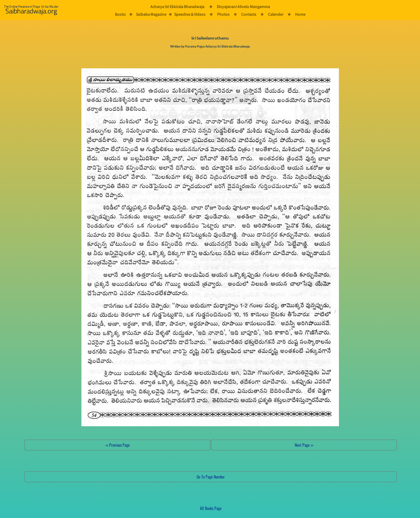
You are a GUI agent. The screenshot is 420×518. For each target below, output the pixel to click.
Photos (223, 14)
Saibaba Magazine (151, 14)
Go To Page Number (211, 477)
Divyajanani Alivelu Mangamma (243, 7)
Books (120, 14)
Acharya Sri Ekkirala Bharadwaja (177, 7)
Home (300, 14)
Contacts (249, 14)
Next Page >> (304, 445)
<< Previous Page (118, 445)
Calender (276, 14)
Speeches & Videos (190, 14)
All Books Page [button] (211, 508)
